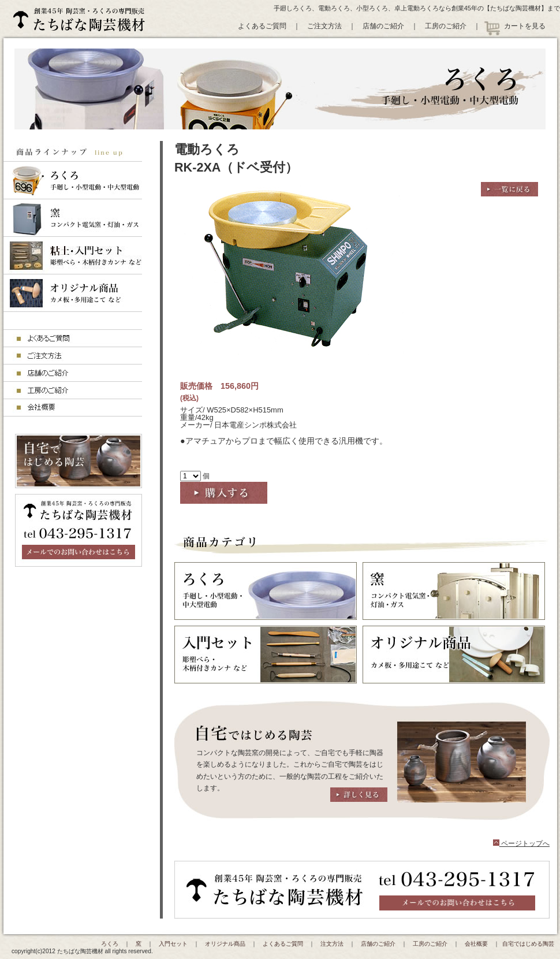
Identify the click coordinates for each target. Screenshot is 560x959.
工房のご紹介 (446, 26)
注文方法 (332, 944)
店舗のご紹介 (383, 26)
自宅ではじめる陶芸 (528, 944)
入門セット (173, 944)
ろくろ (110, 944)
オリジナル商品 (225, 944)
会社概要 (476, 944)
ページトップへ (521, 843)
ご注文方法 (324, 26)
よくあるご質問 (262, 26)
